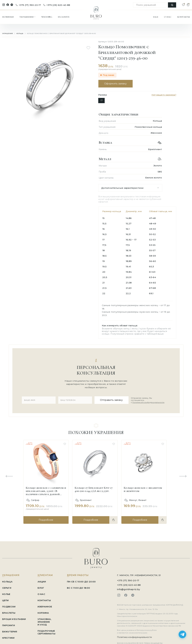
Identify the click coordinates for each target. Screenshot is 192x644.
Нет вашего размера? (164, 95)
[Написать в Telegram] (182, 634)
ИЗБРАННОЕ (45, 607)
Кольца (20, 33)
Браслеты (9, 613)
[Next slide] (183, 476)
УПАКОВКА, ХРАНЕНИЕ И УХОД (44, 622)
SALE (156, 17)
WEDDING (47, 17)
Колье (6, 594)
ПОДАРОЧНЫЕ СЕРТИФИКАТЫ (46, 632)
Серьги (7, 588)
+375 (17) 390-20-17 (28, 5)
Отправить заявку (111, 400)
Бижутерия (10, 632)
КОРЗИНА (43, 613)
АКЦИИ (42, 582)
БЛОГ (41, 588)
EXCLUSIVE (64, 17)
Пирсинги (9, 625)
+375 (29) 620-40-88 (57, 5)
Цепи (5, 600)
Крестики (8, 638)
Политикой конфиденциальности (148, 402)
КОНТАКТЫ (184, 17)
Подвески (9, 607)
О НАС (168, 17)
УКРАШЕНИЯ (28, 17)
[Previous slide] (9, 476)
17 (102, 101)
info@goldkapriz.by (128, 589)
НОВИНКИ (8, 17)
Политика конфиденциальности (134, 637)
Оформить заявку (116, 84)
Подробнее (46, 520)
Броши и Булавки (14, 619)
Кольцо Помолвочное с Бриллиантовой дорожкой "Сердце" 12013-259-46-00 (61, 33)
